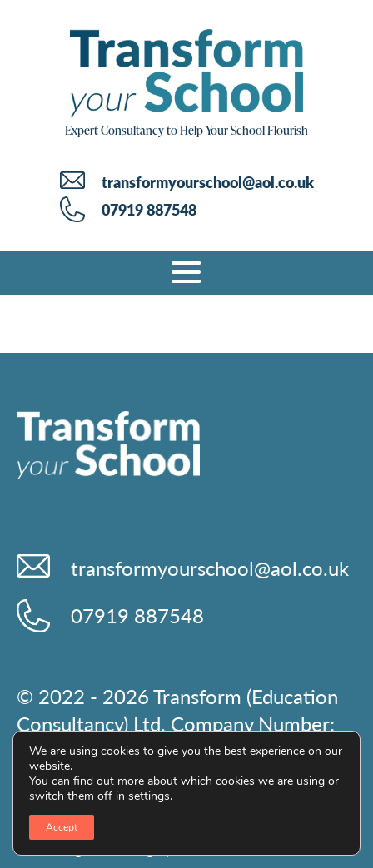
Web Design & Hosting (85, 849)
